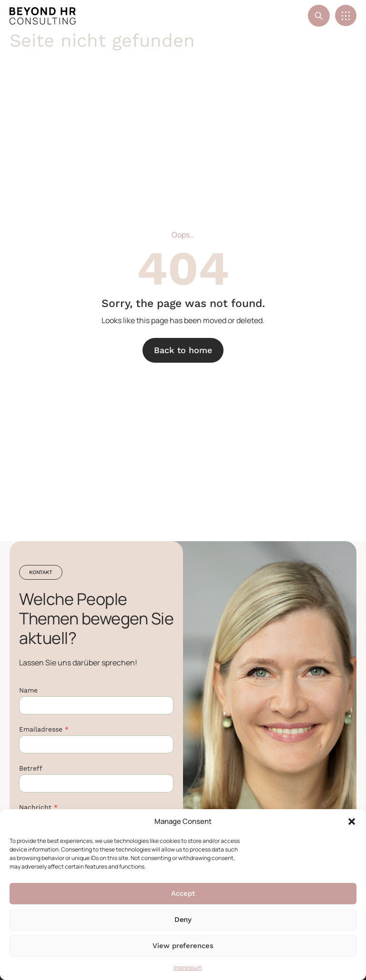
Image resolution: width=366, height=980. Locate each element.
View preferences (183, 946)
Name (28, 690)
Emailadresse (44, 729)
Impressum (188, 967)
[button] (352, 822)
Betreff (31, 768)
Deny (183, 920)
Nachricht (38, 807)
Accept (183, 893)
